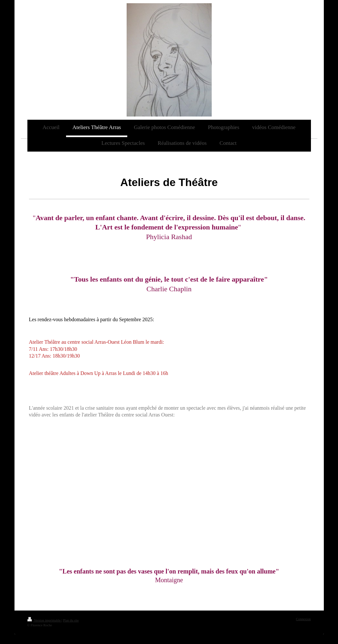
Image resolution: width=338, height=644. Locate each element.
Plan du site (71, 620)
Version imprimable (44, 620)
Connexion (303, 619)
